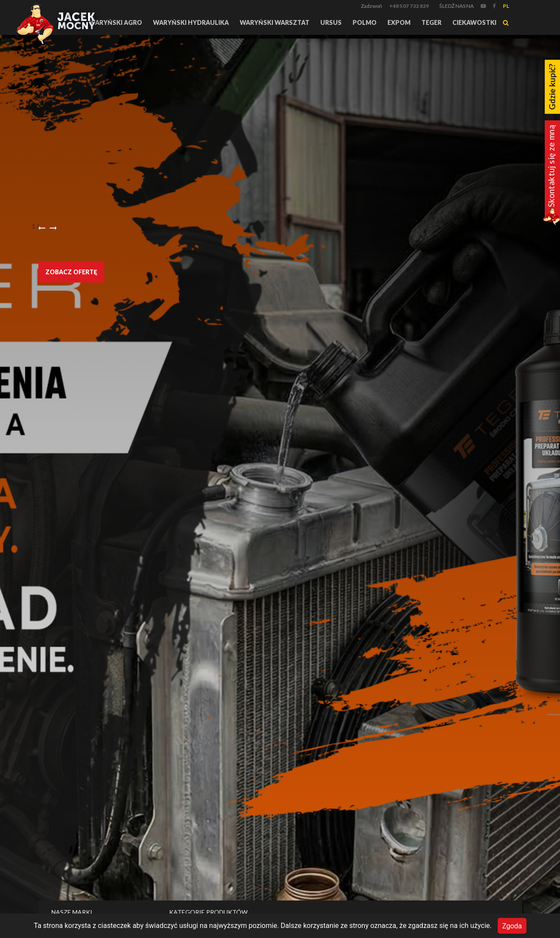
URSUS (331, 22)
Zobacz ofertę (71, 272)
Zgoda (512, 926)
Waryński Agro (115, 22)
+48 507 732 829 (409, 6)
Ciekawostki (474, 22)
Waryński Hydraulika (191, 22)
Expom (399, 22)
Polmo (365, 22)
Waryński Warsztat (275, 22)
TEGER (431, 22)
